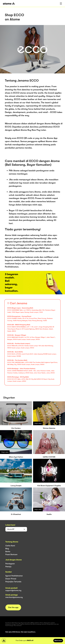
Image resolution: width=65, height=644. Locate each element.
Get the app (13, 607)
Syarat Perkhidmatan (14, 576)
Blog (7, 549)
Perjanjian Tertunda (13, 582)
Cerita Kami (10, 546)
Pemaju (8, 567)
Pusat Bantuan (11, 554)
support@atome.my (13, 590)
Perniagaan (10, 564)
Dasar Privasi (11, 579)
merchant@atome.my (14, 597)
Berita (8, 552)
